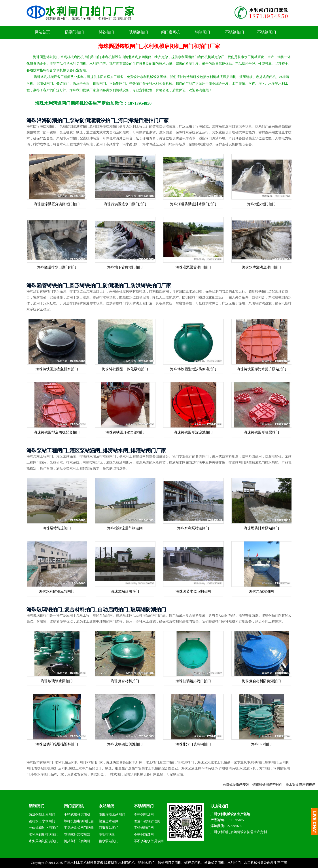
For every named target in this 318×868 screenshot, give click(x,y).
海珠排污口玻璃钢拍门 (193, 744)
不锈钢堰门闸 (144, 828)
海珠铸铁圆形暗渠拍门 (261, 432)
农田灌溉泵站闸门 (112, 815)
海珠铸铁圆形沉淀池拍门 (193, 432)
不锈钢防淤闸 (144, 834)
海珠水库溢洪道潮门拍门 (261, 267)
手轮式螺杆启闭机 (77, 815)
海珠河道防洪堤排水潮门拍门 (193, 204)
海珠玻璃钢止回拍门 (57, 681)
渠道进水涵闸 (109, 821)
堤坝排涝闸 (107, 834)
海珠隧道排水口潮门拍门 (57, 267)
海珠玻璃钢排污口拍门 (193, 681)
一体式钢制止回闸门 (44, 828)
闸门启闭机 (171, 32)
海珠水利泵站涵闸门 (193, 528)
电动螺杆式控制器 (77, 834)
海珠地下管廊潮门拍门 (125, 267)
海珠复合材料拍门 (125, 681)
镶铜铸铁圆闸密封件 (272, 785)
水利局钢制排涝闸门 (44, 834)
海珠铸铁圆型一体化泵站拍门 (125, 369)
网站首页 (42, 32)
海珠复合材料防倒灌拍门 (261, 681)
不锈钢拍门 (235, 32)
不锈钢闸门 (267, 32)
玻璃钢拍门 (139, 32)
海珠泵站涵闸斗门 (125, 591)
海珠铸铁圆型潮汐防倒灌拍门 (193, 369)
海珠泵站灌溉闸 (261, 591)
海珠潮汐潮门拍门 (261, 204)
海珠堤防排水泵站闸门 (261, 528)
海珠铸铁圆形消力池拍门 (125, 432)
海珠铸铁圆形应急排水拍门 (57, 369)
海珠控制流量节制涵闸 (125, 528)
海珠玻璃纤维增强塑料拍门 (57, 744)
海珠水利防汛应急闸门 (57, 591)
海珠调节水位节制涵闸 (193, 591)
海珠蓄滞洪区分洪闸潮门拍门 (57, 204)
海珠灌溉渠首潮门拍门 (193, 267)
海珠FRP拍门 (261, 744)
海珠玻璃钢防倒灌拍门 (125, 744)
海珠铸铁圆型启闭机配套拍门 (57, 432)
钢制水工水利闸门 (42, 821)
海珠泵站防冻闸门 (57, 528)
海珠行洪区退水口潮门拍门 (125, 204)
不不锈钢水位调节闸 (149, 841)
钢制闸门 (203, 32)
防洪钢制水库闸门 (42, 815)
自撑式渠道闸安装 (240, 785)
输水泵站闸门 (109, 841)
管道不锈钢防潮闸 (147, 821)
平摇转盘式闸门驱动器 (79, 829)
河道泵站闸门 (109, 828)
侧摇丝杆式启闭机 (77, 841)
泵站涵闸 (107, 806)
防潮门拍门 (75, 32)
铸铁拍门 (106, 32)
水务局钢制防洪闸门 (44, 841)
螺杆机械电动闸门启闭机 (79, 822)
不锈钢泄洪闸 (144, 815)
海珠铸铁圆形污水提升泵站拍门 (261, 369)
